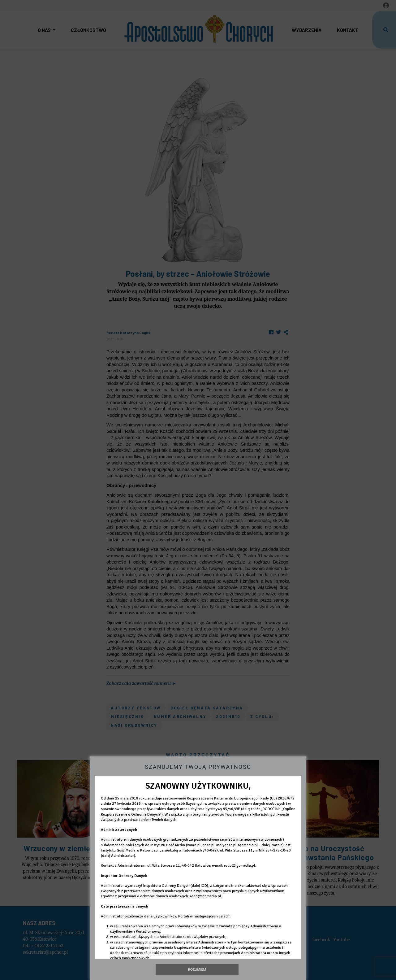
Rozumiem (197, 969)
